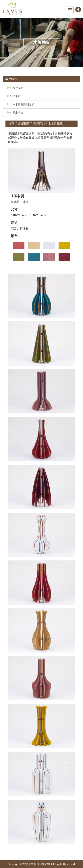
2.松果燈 (15, 96)
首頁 (11, 124)
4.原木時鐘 (17, 113)
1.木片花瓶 (17, 88)
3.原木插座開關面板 (22, 104)
